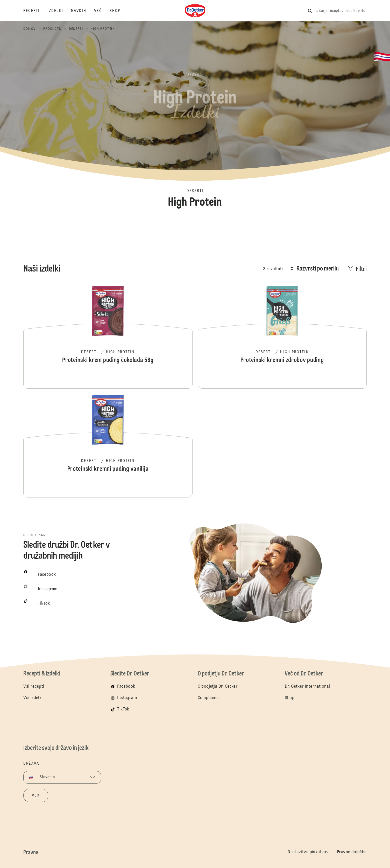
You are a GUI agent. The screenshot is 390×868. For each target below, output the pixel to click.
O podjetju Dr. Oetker (218, 687)
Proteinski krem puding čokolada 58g (108, 337)
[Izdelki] (59, 11)
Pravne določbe (352, 852)
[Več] (102, 11)
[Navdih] (83, 11)
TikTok (123, 709)
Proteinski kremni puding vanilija (108, 446)
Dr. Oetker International (307, 687)
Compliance (209, 698)
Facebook (126, 687)
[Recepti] (35, 11)
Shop (290, 698)
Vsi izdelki (33, 698)
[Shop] (119, 11)
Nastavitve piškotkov (308, 852)
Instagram (127, 698)
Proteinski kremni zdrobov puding (282, 337)
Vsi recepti (34, 687)
